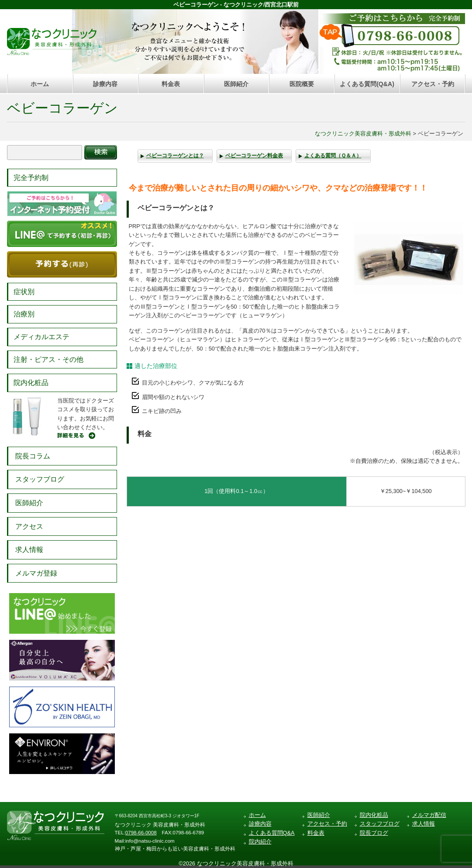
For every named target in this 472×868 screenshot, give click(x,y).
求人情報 (29, 550)
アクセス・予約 (433, 84)
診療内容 (105, 84)
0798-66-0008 (141, 833)
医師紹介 (236, 84)
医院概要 (302, 84)
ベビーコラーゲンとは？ (175, 156)
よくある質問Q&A (272, 833)
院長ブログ (374, 833)
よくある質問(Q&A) (367, 84)
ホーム (40, 84)
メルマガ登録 (36, 573)
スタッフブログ (40, 479)
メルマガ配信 (429, 815)
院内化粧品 (31, 383)
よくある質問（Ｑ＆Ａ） (333, 156)
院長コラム (33, 456)
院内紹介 (260, 842)
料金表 (171, 84)
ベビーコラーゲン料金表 (254, 156)
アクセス (29, 526)
